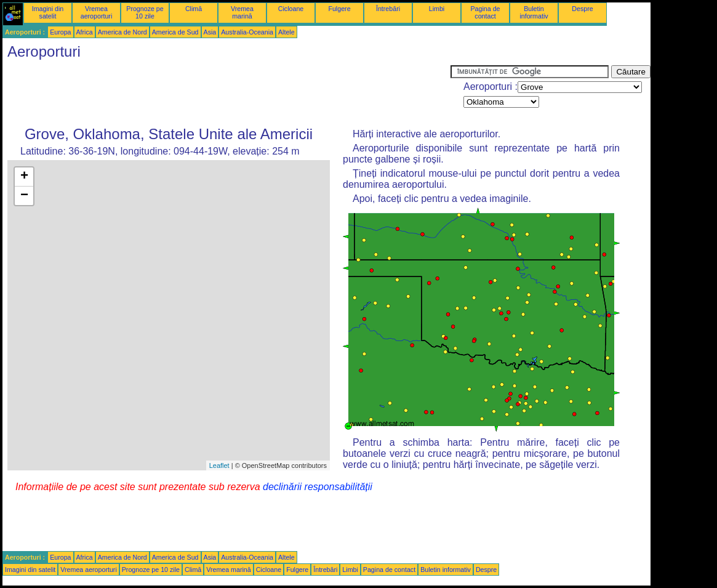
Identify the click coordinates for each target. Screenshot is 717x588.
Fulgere (339, 9)
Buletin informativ (534, 12)
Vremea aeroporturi (97, 12)
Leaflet (219, 465)
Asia (210, 32)
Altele (286, 32)
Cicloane (291, 9)
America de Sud (175, 32)
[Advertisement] (226, 93)
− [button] (24, 196)
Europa (60, 32)
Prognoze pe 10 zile (145, 12)
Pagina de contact (486, 12)
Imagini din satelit (48, 12)
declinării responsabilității (318, 487)
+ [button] (24, 177)
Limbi (437, 9)
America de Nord (122, 32)
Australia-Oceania (247, 32)
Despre (582, 9)
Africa (85, 32)
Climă (194, 9)
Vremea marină (242, 12)
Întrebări (388, 9)
